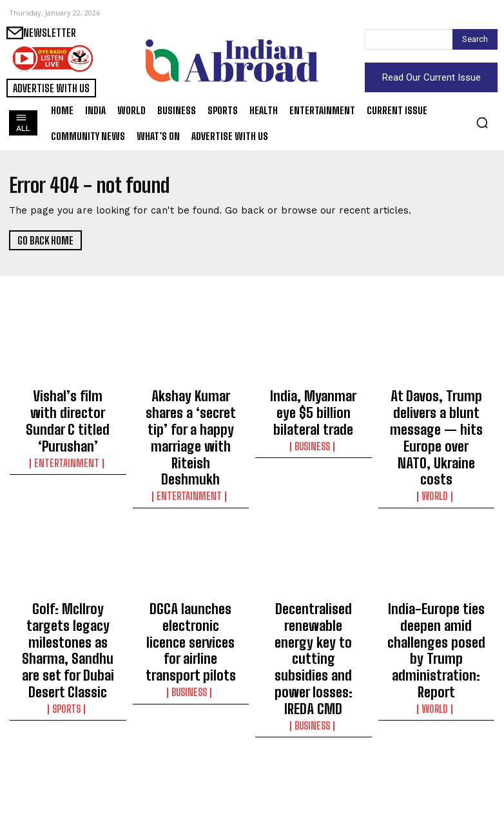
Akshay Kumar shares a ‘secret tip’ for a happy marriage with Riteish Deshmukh (190, 412)
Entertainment (68, 431)
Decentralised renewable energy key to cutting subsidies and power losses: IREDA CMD (314, 587)
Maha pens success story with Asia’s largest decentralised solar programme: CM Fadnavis (68, 757)
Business (313, 419)
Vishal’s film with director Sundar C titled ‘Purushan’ (68, 406)
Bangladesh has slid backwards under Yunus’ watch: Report (436, 746)
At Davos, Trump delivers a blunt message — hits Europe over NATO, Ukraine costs (436, 417)
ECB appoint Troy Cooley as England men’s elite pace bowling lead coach (190, 752)
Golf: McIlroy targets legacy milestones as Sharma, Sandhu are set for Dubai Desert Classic (68, 587)
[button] (482, 123)
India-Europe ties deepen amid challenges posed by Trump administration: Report (436, 587)
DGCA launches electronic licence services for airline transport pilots (191, 581)
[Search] (475, 39)
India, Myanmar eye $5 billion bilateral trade (313, 400)
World (436, 454)
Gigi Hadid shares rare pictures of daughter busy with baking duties (314, 752)
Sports (68, 624)
